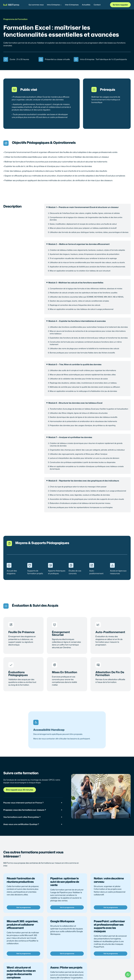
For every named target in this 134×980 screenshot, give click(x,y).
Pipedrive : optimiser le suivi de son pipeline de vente (65, 882)
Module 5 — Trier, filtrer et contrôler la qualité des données (75, 364)
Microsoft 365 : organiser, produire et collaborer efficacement (22, 925)
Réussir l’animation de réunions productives (21, 880)
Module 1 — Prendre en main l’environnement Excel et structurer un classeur (83, 207)
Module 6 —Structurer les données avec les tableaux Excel (75, 403)
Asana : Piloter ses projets (66, 967)
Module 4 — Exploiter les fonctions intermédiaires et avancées (77, 321)
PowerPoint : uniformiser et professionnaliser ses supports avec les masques (109, 926)
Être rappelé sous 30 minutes (20, 790)
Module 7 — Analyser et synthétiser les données (70, 437)
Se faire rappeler (120, 5)
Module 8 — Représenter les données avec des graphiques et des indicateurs (84, 481)
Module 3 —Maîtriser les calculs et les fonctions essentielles (76, 283)
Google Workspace (62, 921)
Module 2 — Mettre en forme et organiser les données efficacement (79, 244)
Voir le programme (24, 907)
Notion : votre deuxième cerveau (109, 880)
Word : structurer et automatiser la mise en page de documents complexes (21, 972)
